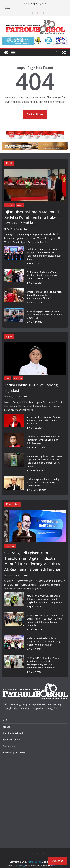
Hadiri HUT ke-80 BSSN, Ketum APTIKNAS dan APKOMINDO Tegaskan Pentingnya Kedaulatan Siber (44, 254)
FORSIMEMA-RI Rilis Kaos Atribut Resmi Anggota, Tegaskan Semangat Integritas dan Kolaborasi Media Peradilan (43, 663)
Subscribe (58, 861)
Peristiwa (9, 205)
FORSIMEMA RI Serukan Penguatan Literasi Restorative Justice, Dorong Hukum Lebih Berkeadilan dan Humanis (45, 620)
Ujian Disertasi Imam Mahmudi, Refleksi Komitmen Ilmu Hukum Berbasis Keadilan (32, 217)
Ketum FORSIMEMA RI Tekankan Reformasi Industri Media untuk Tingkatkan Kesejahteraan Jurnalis (44, 599)
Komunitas (10, 546)
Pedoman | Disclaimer (14, 753)
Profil (20, 205)
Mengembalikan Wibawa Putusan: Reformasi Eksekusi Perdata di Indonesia (44, 420)
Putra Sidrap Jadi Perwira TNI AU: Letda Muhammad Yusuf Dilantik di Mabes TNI (45, 315)
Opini (8, 378)
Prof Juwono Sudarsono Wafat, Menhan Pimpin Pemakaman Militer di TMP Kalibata (42, 275)
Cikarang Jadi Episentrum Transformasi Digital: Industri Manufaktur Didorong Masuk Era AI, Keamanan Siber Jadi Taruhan (33, 561)
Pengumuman (10, 746)
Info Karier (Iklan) (11, 740)
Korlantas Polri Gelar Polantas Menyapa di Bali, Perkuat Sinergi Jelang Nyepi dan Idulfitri (44, 641)
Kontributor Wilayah (13, 733)
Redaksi (7, 727)
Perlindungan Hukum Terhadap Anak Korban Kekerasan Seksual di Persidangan (45, 482)
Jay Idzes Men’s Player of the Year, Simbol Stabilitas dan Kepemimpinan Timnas (44, 295)
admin (25, 229)
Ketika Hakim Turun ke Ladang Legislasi (31, 388)
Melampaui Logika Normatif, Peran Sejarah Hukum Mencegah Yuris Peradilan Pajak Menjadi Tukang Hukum (45, 461)
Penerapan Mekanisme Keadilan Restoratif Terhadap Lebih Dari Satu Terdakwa (43, 440)
